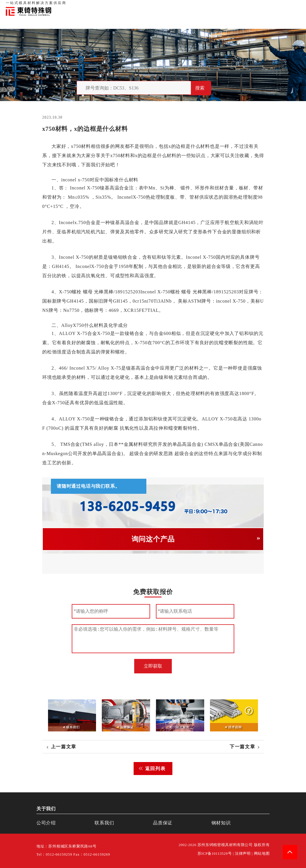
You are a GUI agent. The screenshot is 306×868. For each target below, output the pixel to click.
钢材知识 (294, 6)
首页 (204, 6)
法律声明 (243, 854)
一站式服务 (274, 6)
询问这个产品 (153, 539)
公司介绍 (46, 823)
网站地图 (262, 854)
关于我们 (219, 6)
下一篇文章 (242, 747)
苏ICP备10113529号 (215, 854)
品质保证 (237, 6)
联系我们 (255, 6)
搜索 (200, 88)
